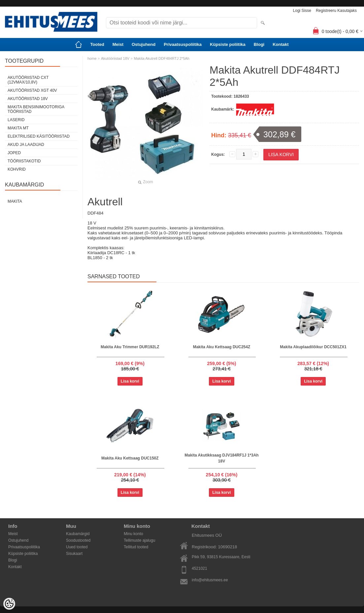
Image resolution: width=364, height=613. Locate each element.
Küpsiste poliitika (228, 44)
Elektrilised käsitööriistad (39, 136)
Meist (118, 44)
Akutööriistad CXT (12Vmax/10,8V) (28, 80)
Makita (15, 201)
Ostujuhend (144, 44)
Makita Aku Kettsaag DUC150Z (130, 458)
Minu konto (133, 534)
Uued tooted (77, 547)
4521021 (199, 568)
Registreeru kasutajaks (336, 11)
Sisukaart (74, 554)
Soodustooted (78, 540)
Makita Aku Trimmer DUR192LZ (130, 347)
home (92, 58)
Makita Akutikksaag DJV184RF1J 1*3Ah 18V (221, 458)
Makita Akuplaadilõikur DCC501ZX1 (313, 347)
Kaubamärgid (78, 534)
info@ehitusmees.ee (210, 580)
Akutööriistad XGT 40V (32, 90)
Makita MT (18, 128)
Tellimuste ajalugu (139, 540)
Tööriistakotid (24, 161)
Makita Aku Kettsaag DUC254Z (222, 347)
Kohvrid (17, 169)
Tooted (97, 44)
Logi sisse (302, 11)
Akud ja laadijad (26, 145)
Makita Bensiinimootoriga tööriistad (36, 109)
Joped (14, 153)
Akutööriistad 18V (28, 99)
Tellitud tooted (136, 547)
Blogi (259, 44)
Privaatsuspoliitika (183, 44)
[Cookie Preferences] (9, 604)
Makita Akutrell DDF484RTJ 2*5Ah (162, 58)
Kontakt (281, 44)
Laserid (16, 120)
